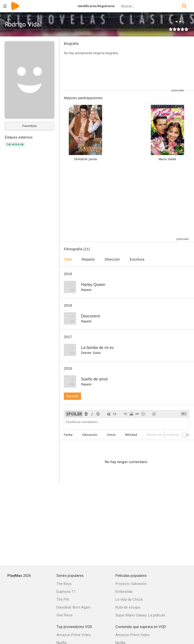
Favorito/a (29, 126)
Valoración (90, 435)
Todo (68, 259)
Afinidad (131, 435)
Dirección (112, 259)
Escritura (137, 259)
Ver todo (72, 396)
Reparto (88, 259)
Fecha (68, 435)
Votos (111, 435)
